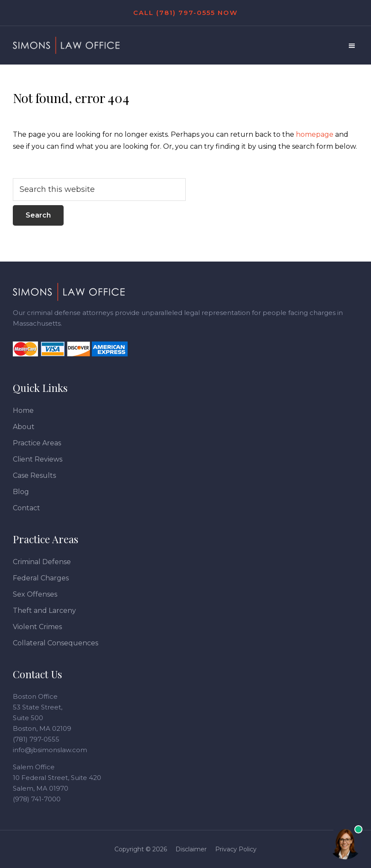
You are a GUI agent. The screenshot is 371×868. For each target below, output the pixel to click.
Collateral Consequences (56, 643)
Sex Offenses (35, 594)
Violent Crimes (37, 627)
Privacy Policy (236, 849)
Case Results (34, 475)
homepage (315, 134)
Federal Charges (41, 578)
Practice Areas (37, 443)
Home (23, 410)
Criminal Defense (42, 562)
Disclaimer (191, 849)
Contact (26, 508)
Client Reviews (38, 459)
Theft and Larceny (44, 611)
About (24, 427)
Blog (21, 492)
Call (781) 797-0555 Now (185, 13)
